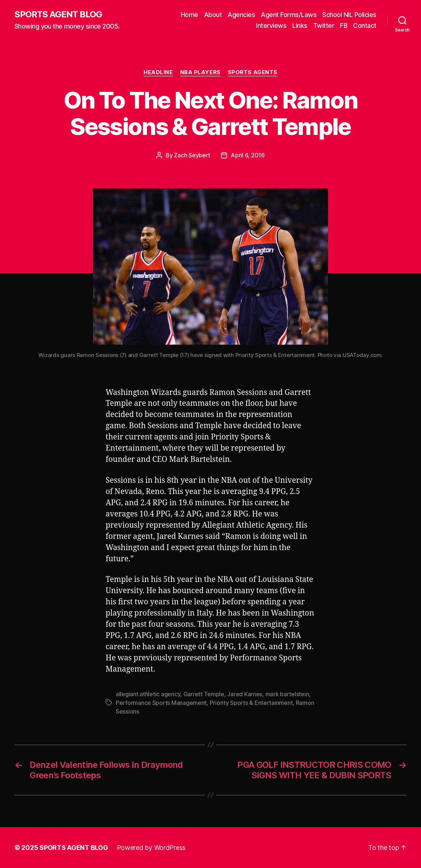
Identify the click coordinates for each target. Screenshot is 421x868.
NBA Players (200, 72)
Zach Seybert (192, 155)
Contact (365, 25)
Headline (158, 72)
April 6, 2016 (248, 155)
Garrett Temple (204, 694)
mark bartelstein (287, 694)
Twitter (324, 25)
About (213, 15)
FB (344, 25)
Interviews (271, 25)
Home (190, 15)
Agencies (241, 15)
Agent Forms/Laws (289, 15)
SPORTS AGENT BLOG (58, 14)
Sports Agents (253, 72)
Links (300, 25)
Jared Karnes (245, 694)
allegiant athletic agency (148, 694)
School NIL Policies (349, 15)
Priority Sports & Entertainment (251, 703)
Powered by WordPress (151, 848)
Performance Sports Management (161, 703)
